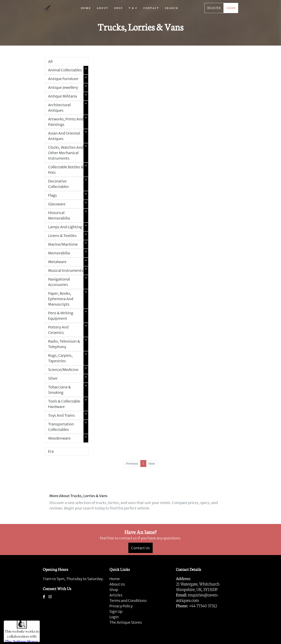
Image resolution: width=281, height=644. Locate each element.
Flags (68, 195)
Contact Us (141, 548)
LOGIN (231, 8)
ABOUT (103, 8)
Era (51, 451)
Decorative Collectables (68, 184)
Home (115, 579)
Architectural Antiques (68, 108)
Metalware (68, 262)
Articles (116, 595)
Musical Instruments (68, 271)
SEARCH (172, 8)
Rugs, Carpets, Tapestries (68, 358)
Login (114, 617)
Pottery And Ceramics (68, 330)
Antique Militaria (68, 96)
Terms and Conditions (128, 601)
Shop (114, 590)
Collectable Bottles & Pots (68, 170)
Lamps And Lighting (68, 227)
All (50, 61)
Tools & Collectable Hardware (68, 404)
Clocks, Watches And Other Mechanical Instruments (68, 153)
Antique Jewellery (68, 88)
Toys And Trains (68, 415)
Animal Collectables (68, 70)
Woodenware (68, 438)
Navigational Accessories (68, 282)
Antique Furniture (68, 79)
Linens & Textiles (68, 236)
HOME (86, 8)
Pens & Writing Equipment (68, 316)
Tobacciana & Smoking (68, 390)
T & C (133, 8)
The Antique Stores (126, 622)
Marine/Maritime (68, 244)
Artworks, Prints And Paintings (68, 122)
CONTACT (151, 8)
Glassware (68, 204)
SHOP (119, 8)
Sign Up (116, 611)
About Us (117, 584)
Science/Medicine (68, 370)
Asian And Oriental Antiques (68, 136)
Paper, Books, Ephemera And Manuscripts (68, 299)
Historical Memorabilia (68, 216)
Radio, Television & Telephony (68, 344)
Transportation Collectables (68, 427)
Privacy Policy (121, 606)
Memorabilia (68, 253)
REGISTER (214, 8)
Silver (68, 378)
